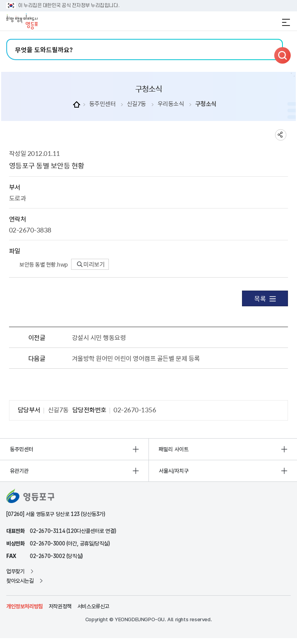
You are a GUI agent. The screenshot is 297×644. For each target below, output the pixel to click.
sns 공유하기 (281, 135)
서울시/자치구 (174, 471)
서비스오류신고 (93, 606)
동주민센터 (103, 104)
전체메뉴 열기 (286, 22)
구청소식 (206, 104)
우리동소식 (171, 104)
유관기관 (19, 471)
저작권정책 (60, 606)
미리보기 (91, 264)
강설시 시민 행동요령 (99, 337)
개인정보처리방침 (25, 606)
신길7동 (137, 104)
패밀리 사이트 (174, 449)
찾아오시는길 (20, 581)
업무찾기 (15, 571)
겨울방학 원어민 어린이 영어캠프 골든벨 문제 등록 (136, 358)
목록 (265, 298)
